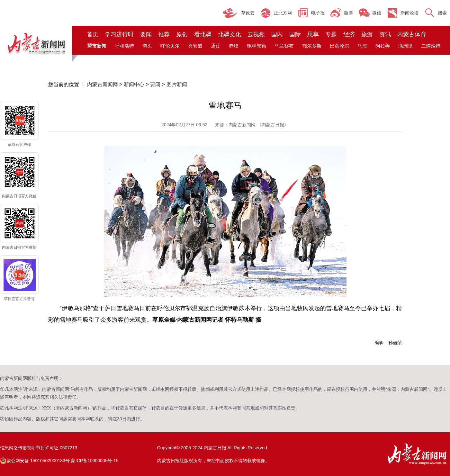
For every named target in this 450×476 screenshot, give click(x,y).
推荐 (164, 34)
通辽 (216, 46)
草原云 (248, 13)
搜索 (442, 13)
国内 (277, 34)
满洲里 (405, 46)
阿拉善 (383, 46)
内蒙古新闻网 (103, 84)
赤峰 (234, 46)
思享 (313, 34)
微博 (348, 13)
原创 (182, 34)
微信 (377, 13)
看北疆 (203, 34)
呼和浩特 (124, 46)
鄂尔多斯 (312, 46)
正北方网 (283, 13)
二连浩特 (431, 46)
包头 (147, 46)
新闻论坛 (410, 13)
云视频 (256, 34)
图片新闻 (177, 84)
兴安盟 (195, 46)
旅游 (367, 34)
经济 (349, 34)
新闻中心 (134, 84)
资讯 (385, 34)
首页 (93, 34)
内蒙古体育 (412, 34)
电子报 (318, 13)
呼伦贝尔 (170, 46)
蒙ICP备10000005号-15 (95, 461)
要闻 (146, 34)
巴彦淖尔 (339, 46)
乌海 (362, 46)
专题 (331, 34)
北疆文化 (230, 34)
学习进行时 (119, 34)
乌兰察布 (284, 46)
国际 (295, 34)
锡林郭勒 (256, 46)
